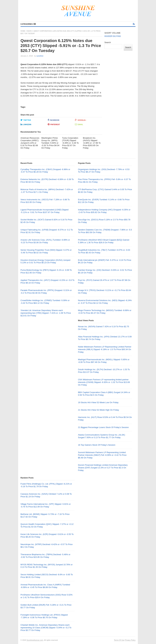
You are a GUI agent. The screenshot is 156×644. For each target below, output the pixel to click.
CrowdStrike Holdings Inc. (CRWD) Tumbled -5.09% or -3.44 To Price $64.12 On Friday (45, 302)
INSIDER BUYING (113, 36)
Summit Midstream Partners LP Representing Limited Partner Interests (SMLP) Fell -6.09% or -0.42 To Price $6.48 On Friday (102, 455)
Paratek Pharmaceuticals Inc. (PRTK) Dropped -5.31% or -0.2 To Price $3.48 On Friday (46, 292)
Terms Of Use (119, 640)
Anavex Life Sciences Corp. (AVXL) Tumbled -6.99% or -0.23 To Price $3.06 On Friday (45, 241)
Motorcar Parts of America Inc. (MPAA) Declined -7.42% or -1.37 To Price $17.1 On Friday (47, 191)
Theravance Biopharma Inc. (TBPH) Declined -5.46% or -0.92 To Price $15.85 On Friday (45, 556)
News (29, 31)
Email (79, 124)
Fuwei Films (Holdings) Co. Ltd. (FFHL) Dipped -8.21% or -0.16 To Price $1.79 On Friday (46, 485)
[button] (28, 24)
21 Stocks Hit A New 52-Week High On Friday (98, 410)
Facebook (54, 120)
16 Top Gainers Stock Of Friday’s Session (97, 445)
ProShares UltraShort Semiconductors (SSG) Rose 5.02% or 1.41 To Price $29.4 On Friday (47, 596)
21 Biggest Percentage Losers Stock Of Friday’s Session (103, 427)
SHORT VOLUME (112, 33)
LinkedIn (26, 124)
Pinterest (54, 124)
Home (23, 31)
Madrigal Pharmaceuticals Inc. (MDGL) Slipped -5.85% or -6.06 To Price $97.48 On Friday (104, 361)
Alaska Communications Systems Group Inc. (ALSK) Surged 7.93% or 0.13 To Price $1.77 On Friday (102, 436)
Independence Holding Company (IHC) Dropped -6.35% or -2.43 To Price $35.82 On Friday (104, 211)
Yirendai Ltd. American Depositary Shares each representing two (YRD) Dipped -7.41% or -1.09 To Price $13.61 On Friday (46, 313)
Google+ (81, 120)
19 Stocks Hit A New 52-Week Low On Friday (98, 402)
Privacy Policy (130, 640)
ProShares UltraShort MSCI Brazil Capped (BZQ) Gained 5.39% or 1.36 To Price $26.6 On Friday (104, 241)
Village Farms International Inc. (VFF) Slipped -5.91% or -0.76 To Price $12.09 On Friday (46, 505)
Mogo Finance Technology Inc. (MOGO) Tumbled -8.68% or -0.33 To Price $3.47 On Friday (105, 312)
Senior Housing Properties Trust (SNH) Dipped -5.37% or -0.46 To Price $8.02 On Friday (46, 251)
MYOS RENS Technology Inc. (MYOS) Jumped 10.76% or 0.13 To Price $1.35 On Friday (47, 566)
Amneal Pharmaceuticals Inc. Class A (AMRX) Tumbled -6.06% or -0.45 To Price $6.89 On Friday (45, 586)
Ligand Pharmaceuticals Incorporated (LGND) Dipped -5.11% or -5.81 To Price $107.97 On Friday (45, 211)
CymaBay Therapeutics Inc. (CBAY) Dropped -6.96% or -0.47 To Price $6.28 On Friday (45, 171)
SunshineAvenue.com (35, 640)
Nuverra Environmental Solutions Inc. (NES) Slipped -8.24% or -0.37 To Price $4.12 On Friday (105, 302)
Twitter (26, 120)
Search (108, 42)
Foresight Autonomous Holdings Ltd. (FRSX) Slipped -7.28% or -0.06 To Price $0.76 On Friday (44, 616)
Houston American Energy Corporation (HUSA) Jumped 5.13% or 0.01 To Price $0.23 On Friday (45, 261)
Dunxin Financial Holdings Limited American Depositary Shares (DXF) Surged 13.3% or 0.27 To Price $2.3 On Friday (103, 468)
